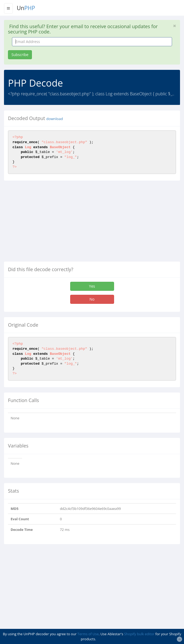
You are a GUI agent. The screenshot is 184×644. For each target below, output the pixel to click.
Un (26, 8)
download (55, 119)
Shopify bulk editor (139, 634)
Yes (92, 286)
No (92, 299)
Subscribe (20, 55)
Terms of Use (88, 634)
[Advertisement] (49, 223)
